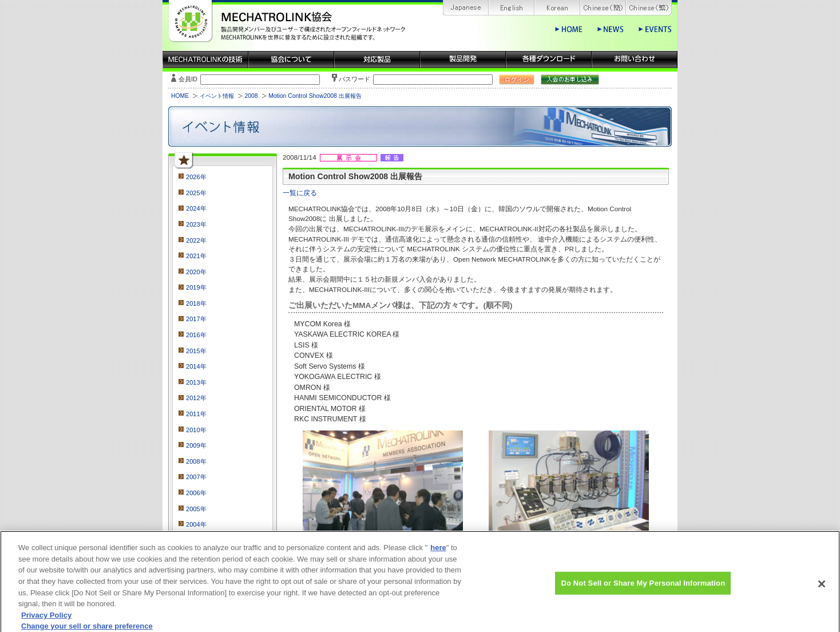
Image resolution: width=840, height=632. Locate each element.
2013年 (196, 382)
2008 (251, 96)
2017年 (196, 319)
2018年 (196, 303)
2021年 (196, 256)
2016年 (196, 335)
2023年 (196, 224)
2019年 (196, 287)
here (438, 554)
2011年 (196, 414)
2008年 (196, 461)
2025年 (196, 193)
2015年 (196, 351)
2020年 (196, 272)
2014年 (196, 366)
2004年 (196, 524)
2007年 (196, 477)
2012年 (196, 398)
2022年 (196, 240)
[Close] (822, 590)
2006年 (196, 493)
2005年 (196, 509)
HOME (180, 96)
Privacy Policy (46, 621)
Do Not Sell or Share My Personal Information (643, 589)
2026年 (196, 177)
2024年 (196, 208)
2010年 (196, 430)
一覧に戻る (300, 193)
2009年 (196, 445)
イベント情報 (217, 96)
